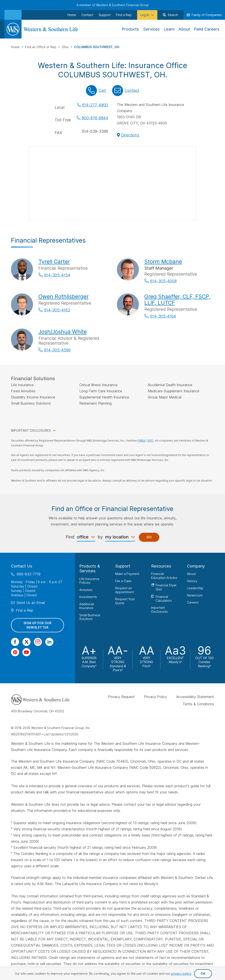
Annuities (86, 590)
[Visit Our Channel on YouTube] (26, 652)
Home (16, 47)
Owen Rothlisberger (64, 296)
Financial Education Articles (164, 576)
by (100, 537)
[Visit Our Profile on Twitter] (26, 642)
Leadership (195, 588)
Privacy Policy (155, 697)
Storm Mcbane (163, 262)
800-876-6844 (95, 118)
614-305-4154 (57, 275)
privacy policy (181, 974)
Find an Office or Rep (41, 47)
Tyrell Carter (54, 262)
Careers (193, 602)
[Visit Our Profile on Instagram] (38, 642)
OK (203, 974)
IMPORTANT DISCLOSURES (31, 430)
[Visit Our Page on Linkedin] (49, 642)
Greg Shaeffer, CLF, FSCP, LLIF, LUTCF (177, 300)
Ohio (66, 47)
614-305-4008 (163, 281)
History (192, 581)
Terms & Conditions (198, 704)
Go (149, 537)
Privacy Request (121, 697)
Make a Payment (127, 574)
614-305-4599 (57, 350)
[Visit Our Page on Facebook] (15, 642)
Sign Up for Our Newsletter (38, 625)
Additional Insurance (87, 606)
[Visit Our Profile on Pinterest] (15, 652)
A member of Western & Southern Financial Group (113, 5)
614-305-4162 (57, 310)
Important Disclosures (160, 610)
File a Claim (123, 581)
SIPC (151, 441)
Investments (88, 597)
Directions (130, 135)
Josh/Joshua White (63, 332)
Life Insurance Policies (89, 581)
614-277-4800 (95, 105)
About (191, 574)
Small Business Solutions (90, 617)
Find (70, 537)
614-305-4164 (163, 316)
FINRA (142, 441)
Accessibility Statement (195, 697)
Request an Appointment (124, 590)
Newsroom (195, 595)
